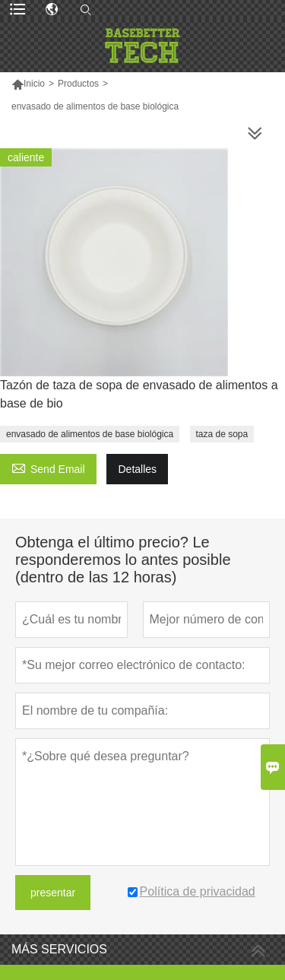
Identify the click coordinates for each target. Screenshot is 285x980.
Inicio (34, 84)
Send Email (48, 467)
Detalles (137, 469)
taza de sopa (222, 434)
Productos (78, 84)
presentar (53, 893)
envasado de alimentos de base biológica (90, 434)
